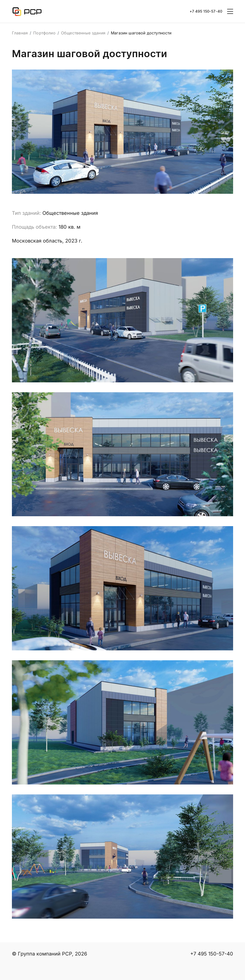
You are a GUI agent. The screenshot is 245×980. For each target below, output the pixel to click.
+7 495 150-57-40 (206, 11)
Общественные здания (83, 33)
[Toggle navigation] (230, 11)
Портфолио (44, 33)
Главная (20, 33)
